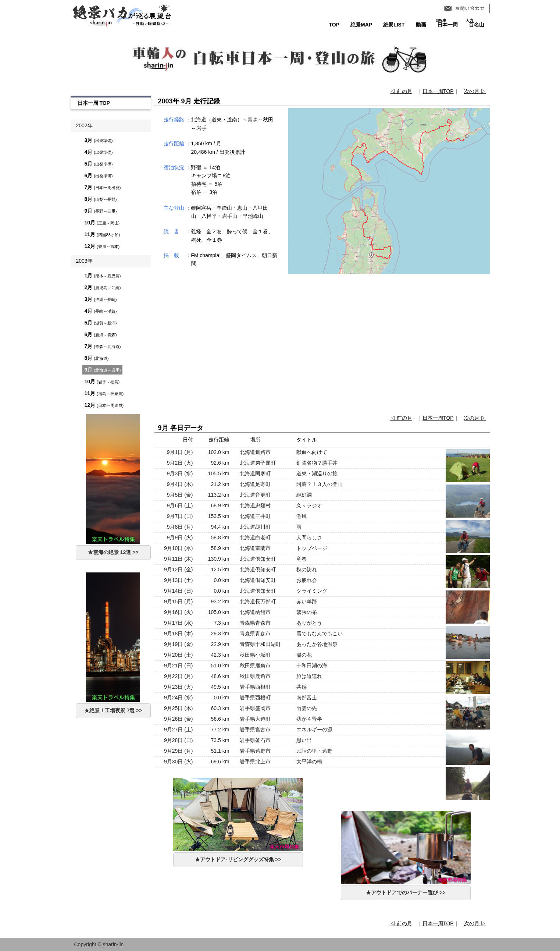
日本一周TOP (438, 91)
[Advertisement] (322, 345)
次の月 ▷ (475, 91)
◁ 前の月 (401, 91)
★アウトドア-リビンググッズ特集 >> (238, 859)
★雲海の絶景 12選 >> (113, 552)
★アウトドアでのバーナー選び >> (406, 893)
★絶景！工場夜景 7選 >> (113, 710)
